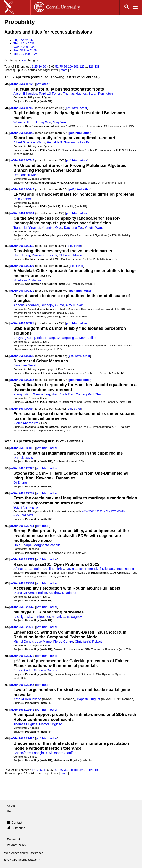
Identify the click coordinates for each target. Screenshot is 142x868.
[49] (7, 189)
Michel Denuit (23, 642)
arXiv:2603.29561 (23, 583)
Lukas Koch (85, 142)
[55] (7, 356)
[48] (7, 160)
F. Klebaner (42, 617)
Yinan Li (34, 228)
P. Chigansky (23, 617)
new (23, 60)
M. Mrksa (58, 617)
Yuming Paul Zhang (90, 394)
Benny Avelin (23, 670)
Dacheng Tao (73, 228)
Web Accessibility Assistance (24, 853)
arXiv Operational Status (22, 860)
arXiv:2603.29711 (23, 526)
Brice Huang (46, 338)
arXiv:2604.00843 (23, 133)
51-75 (59, 66)
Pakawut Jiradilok (44, 255)
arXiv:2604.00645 (23, 189)
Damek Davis (23, 458)
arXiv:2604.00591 (23, 213)
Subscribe (18, 828)
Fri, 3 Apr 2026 (23, 40)
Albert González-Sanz (29, 142)
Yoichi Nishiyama (26, 507)
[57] (7, 409)
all (71, 70)
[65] (7, 627)
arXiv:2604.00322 (23, 356)
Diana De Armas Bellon (30, 593)
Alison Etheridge (25, 94)
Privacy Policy (16, 845)
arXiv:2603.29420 (23, 738)
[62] (7, 559)
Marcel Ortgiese (51, 724)
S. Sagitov (74, 617)
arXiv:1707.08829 (114, 511)
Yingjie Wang (94, 228)
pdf (38, 84)
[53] (7, 291)
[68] (7, 710)
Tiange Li (20, 228)
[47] (7, 133)
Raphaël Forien (50, 94)
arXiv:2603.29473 (23, 656)
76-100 (68, 66)
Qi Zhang (20, 483)
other (46, 84)
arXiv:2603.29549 (23, 607)
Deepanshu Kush (26, 175)
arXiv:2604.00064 (23, 409)
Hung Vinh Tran (63, 394)
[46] (7, 108)
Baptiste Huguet (89, 699)
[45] (7, 84)
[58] (7, 448)
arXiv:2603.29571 (23, 559)
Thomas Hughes (75, 94)
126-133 (94, 66)
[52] (7, 266)
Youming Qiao (52, 228)
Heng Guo (44, 122)
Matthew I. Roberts (62, 593)
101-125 (79, 66)
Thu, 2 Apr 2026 (24, 43)
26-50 (42, 66)
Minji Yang (60, 122)
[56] (7, 380)
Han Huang (22, 255)
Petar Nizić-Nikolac (99, 569)
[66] (7, 656)
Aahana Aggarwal (26, 305)
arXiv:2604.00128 (23, 84)
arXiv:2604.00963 (23, 108)
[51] (7, 246)
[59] (7, 468)
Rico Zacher (22, 199)
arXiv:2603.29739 (23, 493)
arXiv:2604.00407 (23, 266)
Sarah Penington (101, 94)
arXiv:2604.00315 (23, 380)
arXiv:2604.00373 (23, 291)
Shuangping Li (67, 338)
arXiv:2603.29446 (23, 685)
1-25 (35, 66)
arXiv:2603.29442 (23, 710)
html (75, 108)
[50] (7, 213)
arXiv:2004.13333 (92, 511)
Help (10, 811)
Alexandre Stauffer (62, 753)
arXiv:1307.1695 (23, 515)
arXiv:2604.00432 (23, 246)
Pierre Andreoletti (26, 423)
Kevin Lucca (75, 569)
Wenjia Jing (42, 394)
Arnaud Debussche (27, 699)
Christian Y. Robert (88, 642)
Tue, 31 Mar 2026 (25, 50)
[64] (7, 607)
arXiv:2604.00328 (23, 323)
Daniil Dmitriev (54, 569)
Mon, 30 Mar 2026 (25, 54)
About (11, 806)
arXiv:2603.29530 (23, 627)
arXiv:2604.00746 (23, 160)
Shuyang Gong (24, 338)
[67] (7, 685)
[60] (7, 493)
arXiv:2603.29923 (23, 468)
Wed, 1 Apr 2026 (24, 47)
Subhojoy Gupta (52, 305)
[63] (7, 583)
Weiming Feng (24, 122)
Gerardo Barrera (46, 670)
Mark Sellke (88, 338)
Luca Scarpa (23, 545)
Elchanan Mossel (71, 255)
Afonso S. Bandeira (27, 569)
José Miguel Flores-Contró (54, 642)
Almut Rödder (124, 569)
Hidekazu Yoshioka (27, 280)
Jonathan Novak (25, 365)
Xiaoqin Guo (22, 394)
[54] (7, 323)
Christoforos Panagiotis (30, 753)
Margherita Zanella (47, 545)
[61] (7, 526)
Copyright (13, 839)
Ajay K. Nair (74, 305)
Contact (17, 823)
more (64, 70)
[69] (7, 738)
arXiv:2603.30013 (23, 448)
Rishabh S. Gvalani (61, 142)
